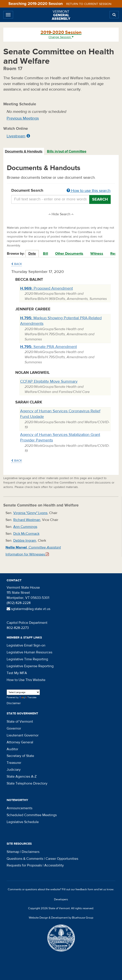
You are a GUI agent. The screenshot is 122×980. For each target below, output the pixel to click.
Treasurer (14, 763)
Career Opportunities (62, 859)
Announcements (19, 808)
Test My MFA (17, 673)
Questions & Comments (25, 859)
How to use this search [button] (89, 191)
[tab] (24, 151)
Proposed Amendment (46, 288)
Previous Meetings (23, 118)
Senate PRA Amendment (48, 347)
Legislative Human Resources (29, 652)
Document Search (61, 191)
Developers (61, 899)
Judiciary (14, 770)
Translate (28, 698)
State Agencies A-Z (22, 777)
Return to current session (89, 4)
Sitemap (13, 852)
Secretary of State (20, 756)
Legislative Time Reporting (27, 659)
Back (17, 264)
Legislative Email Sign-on (26, 645)
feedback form (84, 889)
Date (32, 254)
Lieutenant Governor (23, 735)
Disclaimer (14, 703)
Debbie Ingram (25, 541)
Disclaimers (31, 852)
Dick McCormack (26, 534)
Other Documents (69, 254)
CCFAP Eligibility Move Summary (49, 381)
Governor (14, 728)
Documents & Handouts (24, 151)
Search (100, 199)
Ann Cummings (25, 527)
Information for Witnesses (27, 554)
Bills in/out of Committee (67, 151)
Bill (46, 254)
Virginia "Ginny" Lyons (30, 513)
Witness (97, 254)
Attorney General (20, 742)
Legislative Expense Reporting (30, 666)
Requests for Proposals (24, 865)
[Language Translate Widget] (23, 692)
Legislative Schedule (23, 822)
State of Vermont (20, 722)
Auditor (12, 749)
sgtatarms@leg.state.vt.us (28, 609)
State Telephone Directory (27, 783)
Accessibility (54, 865)
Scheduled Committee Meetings (32, 815)
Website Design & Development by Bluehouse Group (61, 918)
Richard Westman (27, 520)
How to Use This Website (26, 680)
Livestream (16, 136)
